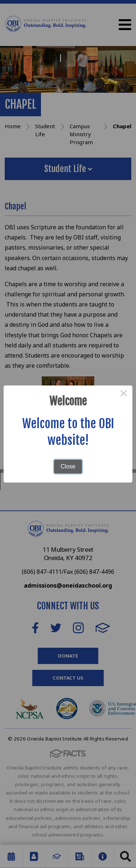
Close (68, 466)
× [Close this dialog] (124, 394)
